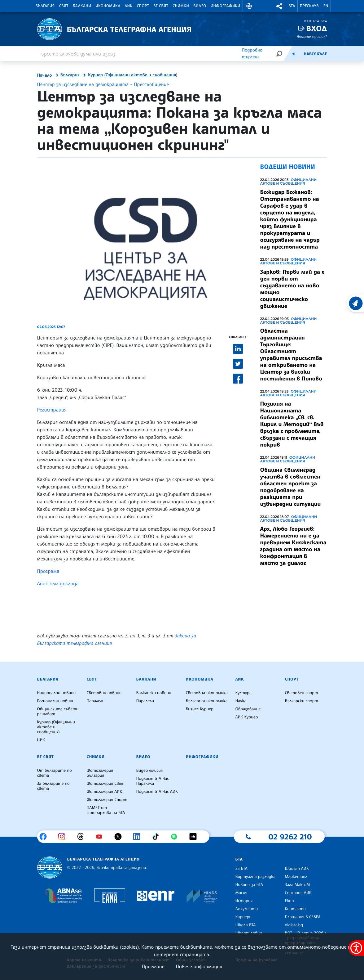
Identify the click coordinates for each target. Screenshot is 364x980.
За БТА (241, 869)
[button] (249, 6)
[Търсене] (279, 54)
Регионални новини (56, 701)
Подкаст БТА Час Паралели (152, 781)
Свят (64, 6)
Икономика (108, 6)
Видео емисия (149, 771)
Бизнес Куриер (200, 709)
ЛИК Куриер (246, 717)
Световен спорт (301, 693)
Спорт (143, 6)
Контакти (295, 909)
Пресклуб (309, 6)
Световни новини (104, 693)
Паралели (95, 701)
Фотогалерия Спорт (107, 800)
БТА (292, 6)
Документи (246, 909)
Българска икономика (206, 701)
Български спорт (301, 701)
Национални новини (57, 693)
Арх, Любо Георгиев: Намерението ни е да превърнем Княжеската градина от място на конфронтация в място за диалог (293, 546)
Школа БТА (245, 925)
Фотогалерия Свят (105, 784)
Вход (317, 28)
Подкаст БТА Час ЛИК (157, 792)
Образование (248, 709)
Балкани (82, 6)
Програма (48, 571)
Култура (243, 693)
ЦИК (41, 740)
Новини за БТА (249, 885)
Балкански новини (153, 693)
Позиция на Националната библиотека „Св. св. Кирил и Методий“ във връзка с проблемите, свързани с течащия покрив (292, 424)
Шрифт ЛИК (297, 869)
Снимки (181, 6)
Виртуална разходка (255, 877)
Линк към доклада (59, 583)
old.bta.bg (294, 925)
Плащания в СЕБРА (303, 917)
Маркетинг (296, 877)
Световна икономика (206, 693)
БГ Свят (161, 6)
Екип (289, 901)
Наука (241, 701)
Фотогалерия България (100, 773)
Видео (200, 6)
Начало (45, 75)
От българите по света (55, 773)
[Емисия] (293, 54)
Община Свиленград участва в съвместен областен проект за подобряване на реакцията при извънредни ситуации (291, 487)
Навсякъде (315, 54)
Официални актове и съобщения (289, 182)
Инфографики (226, 6)
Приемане (153, 966)
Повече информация (199, 966)
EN (326, 6)
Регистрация (53, 410)
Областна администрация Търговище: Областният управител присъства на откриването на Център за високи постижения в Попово (291, 355)
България (45, 6)
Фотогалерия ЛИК (104, 792)
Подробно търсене (252, 54)
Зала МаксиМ (297, 885)
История (244, 901)
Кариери (243, 917)
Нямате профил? (312, 36)
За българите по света (53, 786)
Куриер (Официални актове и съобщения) (133, 75)
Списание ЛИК (298, 893)
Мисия (241, 893)
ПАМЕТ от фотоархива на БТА (106, 810)
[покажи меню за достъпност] (356, 948)
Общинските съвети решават (58, 712)
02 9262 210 (290, 837)
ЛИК (129, 6)
